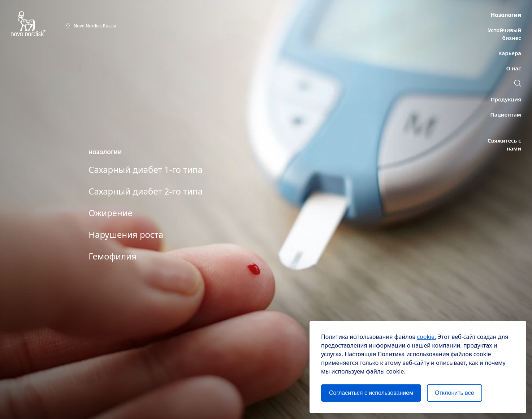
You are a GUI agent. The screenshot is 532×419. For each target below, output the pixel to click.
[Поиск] (518, 84)
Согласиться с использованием (371, 393)
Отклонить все (454, 393)
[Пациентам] (506, 114)
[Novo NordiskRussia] (90, 26)
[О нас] (514, 68)
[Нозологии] (506, 15)
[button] (518, 83)
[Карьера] (510, 53)
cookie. (426, 337)
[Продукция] (506, 99)
